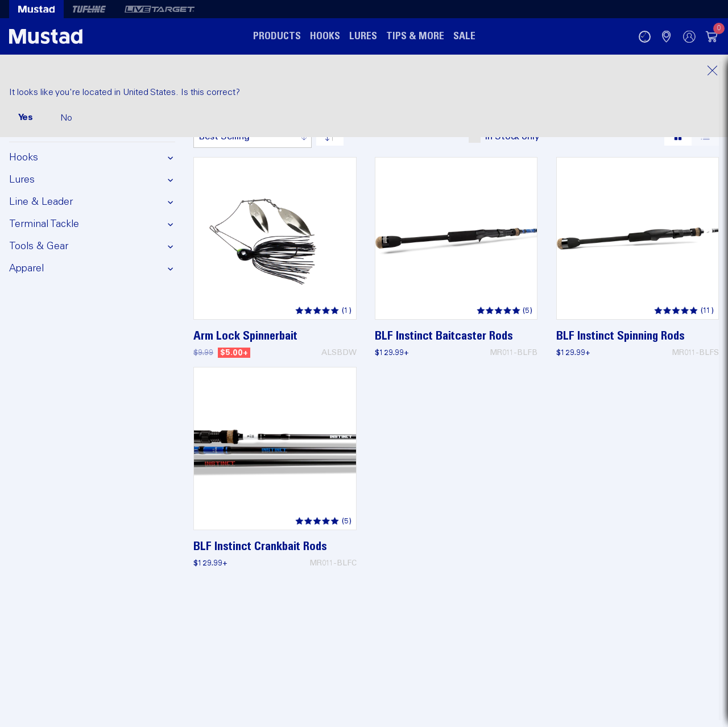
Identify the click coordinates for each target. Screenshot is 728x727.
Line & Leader (41, 202)
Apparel (26, 269)
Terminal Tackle (44, 224)
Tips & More (415, 36)
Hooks (325, 36)
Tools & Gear (39, 246)
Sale (464, 36)
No (66, 118)
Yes (26, 117)
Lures (363, 36)
